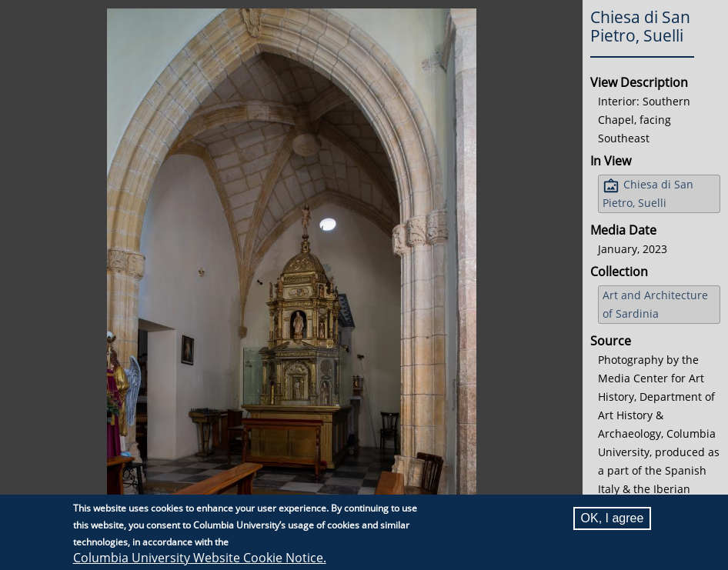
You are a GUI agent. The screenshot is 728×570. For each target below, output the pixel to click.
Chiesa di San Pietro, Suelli (648, 193)
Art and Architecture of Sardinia (655, 304)
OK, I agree (613, 518)
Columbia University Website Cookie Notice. (200, 558)
